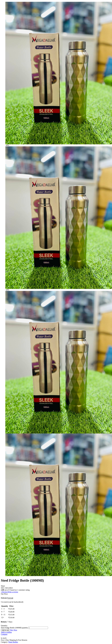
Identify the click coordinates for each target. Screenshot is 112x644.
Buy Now (14, 630)
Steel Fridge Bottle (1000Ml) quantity (14, 628)
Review (4, 592)
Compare (4, 634)
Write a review (13, 592)
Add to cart (5, 630)
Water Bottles (13, 642)
